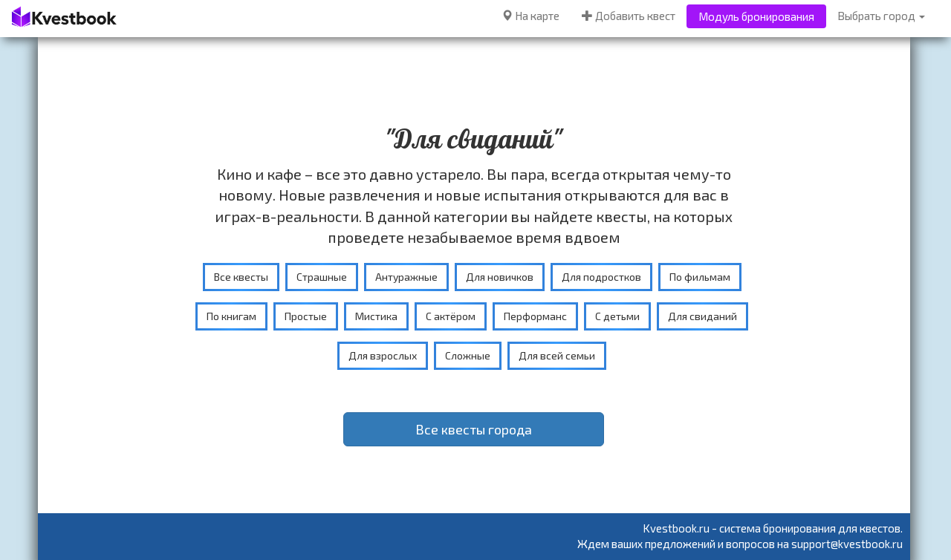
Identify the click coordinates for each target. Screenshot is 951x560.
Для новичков (500, 277)
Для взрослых (383, 355)
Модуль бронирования (756, 16)
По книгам (231, 316)
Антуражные (406, 277)
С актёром (451, 316)
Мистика (376, 316)
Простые (306, 316)
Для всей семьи (557, 355)
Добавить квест (629, 16)
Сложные (468, 355)
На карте (530, 16)
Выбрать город (881, 16)
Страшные (322, 277)
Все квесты (241, 277)
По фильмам (700, 277)
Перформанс (535, 316)
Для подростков (601, 277)
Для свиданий (702, 316)
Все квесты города (474, 429)
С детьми (617, 316)
